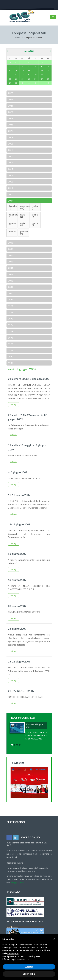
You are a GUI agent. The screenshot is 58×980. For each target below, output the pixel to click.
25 (29, 79)
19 (35, 75)
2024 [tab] (10, 106)
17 (23, 75)
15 (10, 75)
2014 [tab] (10, 169)
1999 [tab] (10, 300)
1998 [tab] (10, 306)
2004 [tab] (10, 268)
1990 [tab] (10, 357)
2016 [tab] (10, 156)
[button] (54, 939)
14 (48, 71)
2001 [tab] (10, 287)
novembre (24, 207)
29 (10, 83)
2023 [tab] (10, 112)
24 (23, 79)
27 (42, 79)
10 (23, 71)
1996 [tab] (10, 319)
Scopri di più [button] (29, 974)
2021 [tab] (10, 125)
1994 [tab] (10, 331)
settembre (13, 216)
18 (29, 75)
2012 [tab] (10, 182)
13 (42, 71)
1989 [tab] (10, 363)
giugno (35, 216)
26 (35, 79)
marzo (35, 224)
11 (29, 71)
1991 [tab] (10, 350)
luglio (23, 216)
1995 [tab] (10, 325)
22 (10, 79)
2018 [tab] (10, 144)
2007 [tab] (10, 249)
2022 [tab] (10, 118)
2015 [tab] (10, 163)
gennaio (24, 233)
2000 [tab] (10, 293)
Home (17, 38)
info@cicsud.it (17, 883)
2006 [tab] (10, 255)
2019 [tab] (10, 137)
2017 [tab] (10, 150)
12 (35, 71)
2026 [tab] (10, 93)
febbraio (13, 233)
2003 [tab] (10, 274)
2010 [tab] (10, 194)
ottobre (35, 207)
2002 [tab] (10, 281)
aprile (23, 224)
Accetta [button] (29, 967)
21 (48, 75)
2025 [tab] (10, 99)
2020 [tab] (10, 131)
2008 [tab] (10, 243)
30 (16, 83)
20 (42, 75)
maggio (12, 224)
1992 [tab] (10, 344)
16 (16, 75)
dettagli (14, 405)
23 (16, 79)
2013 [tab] (10, 175)
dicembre (13, 207)
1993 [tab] (10, 338)
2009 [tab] (10, 201)
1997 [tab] (10, 312)
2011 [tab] (10, 188)
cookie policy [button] (13, 953)
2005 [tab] (10, 262)
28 (48, 79)
